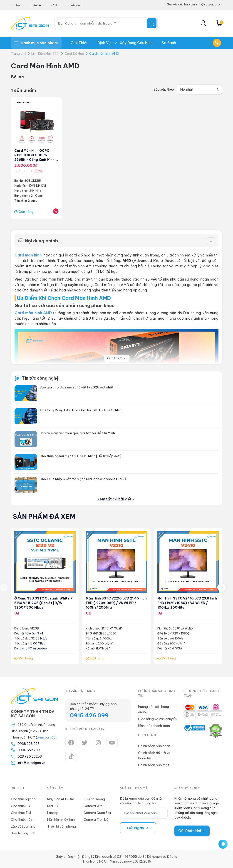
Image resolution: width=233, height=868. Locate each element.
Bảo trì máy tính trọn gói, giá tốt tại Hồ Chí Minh (77, 433)
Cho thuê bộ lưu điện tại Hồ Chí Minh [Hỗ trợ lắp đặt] (80, 456)
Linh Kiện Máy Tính (45, 54)
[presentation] (221, 587)
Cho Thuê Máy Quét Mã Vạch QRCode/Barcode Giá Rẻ (83, 479)
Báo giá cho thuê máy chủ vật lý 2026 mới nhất (77, 387)
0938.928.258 (29, 744)
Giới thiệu (79, 43)
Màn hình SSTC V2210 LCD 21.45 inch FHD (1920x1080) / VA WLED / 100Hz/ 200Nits (116, 603)
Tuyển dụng (75, 5)
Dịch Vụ (104, 43)
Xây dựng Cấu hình (136, 43)
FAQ (54, 5)
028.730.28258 (30, 756)
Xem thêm (117, 358)
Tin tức (16, 5)
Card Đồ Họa (74, 54)
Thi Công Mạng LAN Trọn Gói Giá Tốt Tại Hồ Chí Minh (81, 410)
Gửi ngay (138, 828)
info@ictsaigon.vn (31, 763)
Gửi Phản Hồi (192, 831)
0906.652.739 (29, 750)
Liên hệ (36, 5)
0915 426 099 (89, 715)
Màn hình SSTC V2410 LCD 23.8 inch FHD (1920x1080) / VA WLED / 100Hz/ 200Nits (187, 603)
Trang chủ (19, 54)
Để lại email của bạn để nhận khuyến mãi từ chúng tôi (142, 801)
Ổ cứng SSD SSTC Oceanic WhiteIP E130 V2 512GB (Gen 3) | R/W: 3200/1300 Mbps (43, 603)
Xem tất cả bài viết (117, 499)
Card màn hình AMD (104, 54)
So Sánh (169, 43)
